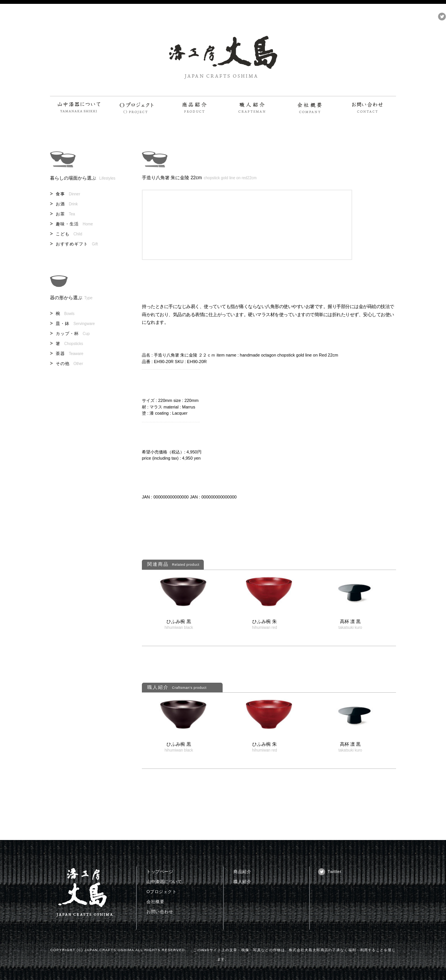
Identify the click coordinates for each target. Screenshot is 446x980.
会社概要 (155, 902)
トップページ (160, 872)
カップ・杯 (73, 333)
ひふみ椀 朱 (264, 622)
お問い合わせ (160, 912)
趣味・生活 (74, 224)
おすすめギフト (77, 244)
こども (69, 234)
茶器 (70, 353)
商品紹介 (242, 872)
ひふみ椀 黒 (179, 622)
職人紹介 (242, 882)
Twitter (334, 872)
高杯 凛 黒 (350, 622)
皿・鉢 (75, 323)
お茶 (65, 214)
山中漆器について (164, 882)
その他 (69, 363)
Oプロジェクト (161, 892)
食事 (68, 194)
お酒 (67, 204)
